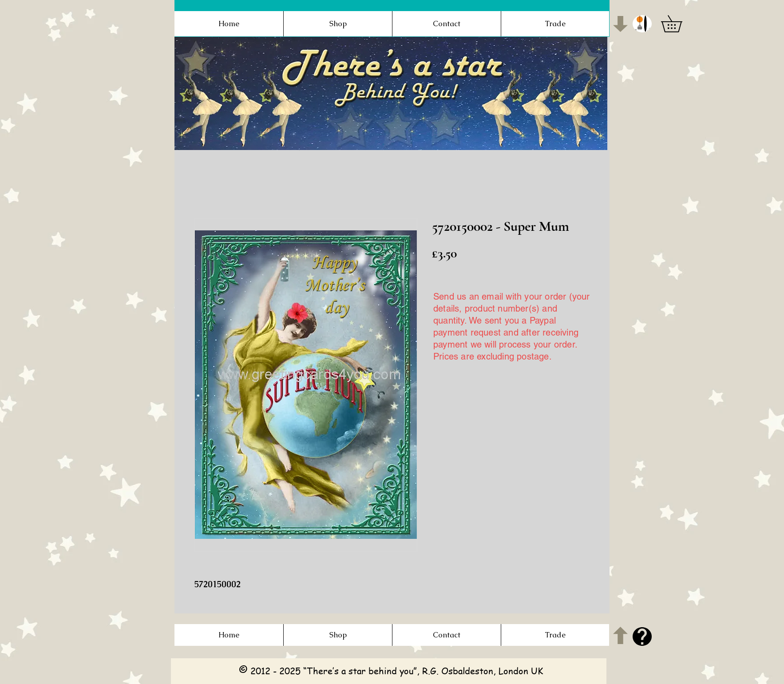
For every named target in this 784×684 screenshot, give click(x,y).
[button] (642, 24)
